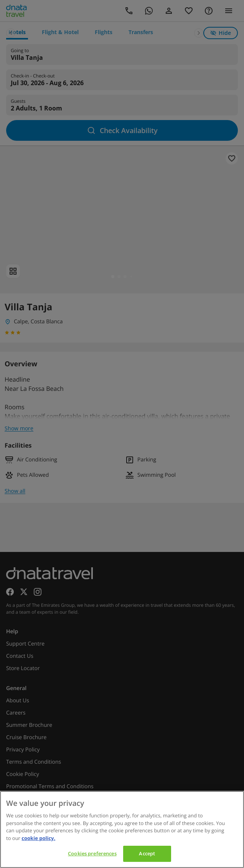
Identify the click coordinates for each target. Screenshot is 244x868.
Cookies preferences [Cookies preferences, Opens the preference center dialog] (92, 853)
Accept (147, 853)
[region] (122, 829)
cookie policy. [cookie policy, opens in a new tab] (38, 838)
